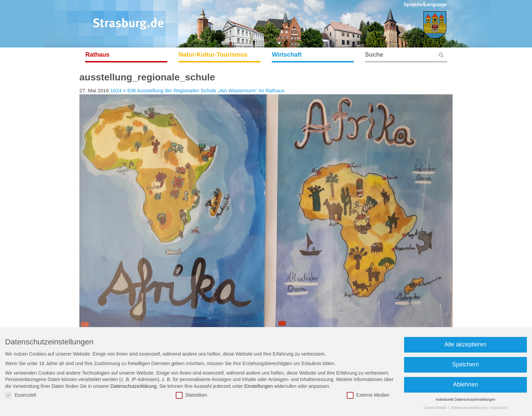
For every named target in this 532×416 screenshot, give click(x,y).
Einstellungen (259, 386)
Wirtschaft (287, 55)
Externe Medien (368, 395)
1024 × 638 (123, 90)
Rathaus (98, 55)
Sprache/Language (425, 4)
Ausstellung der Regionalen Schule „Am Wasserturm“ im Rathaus (211, 90)
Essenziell (21, 395)
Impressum (499, 408)
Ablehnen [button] (465, 384)
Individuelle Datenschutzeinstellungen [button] (465, 399)
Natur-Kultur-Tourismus (213, 55)
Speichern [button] (466, 364)
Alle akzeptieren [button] (466, 344)
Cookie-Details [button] (435, 408)
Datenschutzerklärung (134, 386)
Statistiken (192, 395)
